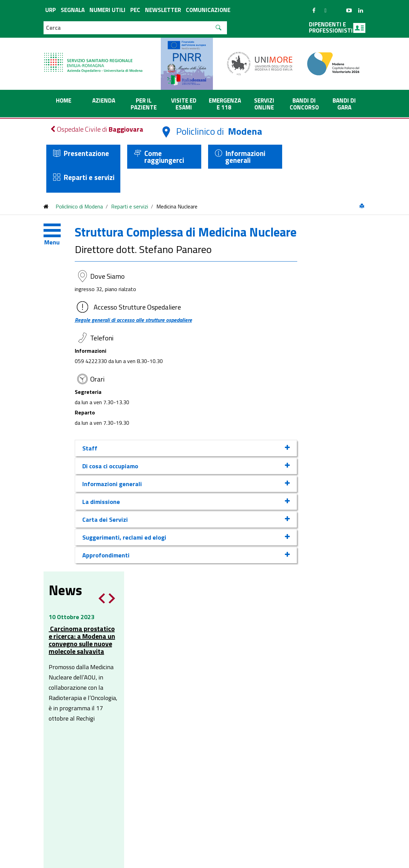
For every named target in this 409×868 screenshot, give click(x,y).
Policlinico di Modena (79, 206)
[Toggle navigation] (57, 232)
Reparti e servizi (89, 177)
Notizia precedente (343, 242)
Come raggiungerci (164, 157)
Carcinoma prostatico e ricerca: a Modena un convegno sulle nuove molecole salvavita (323, 284)
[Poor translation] (25, 763)
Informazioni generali (245, 157)
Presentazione (86, 153)
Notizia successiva (353, 242)
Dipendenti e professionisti (337, 27)
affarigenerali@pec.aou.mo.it (227, 643)
